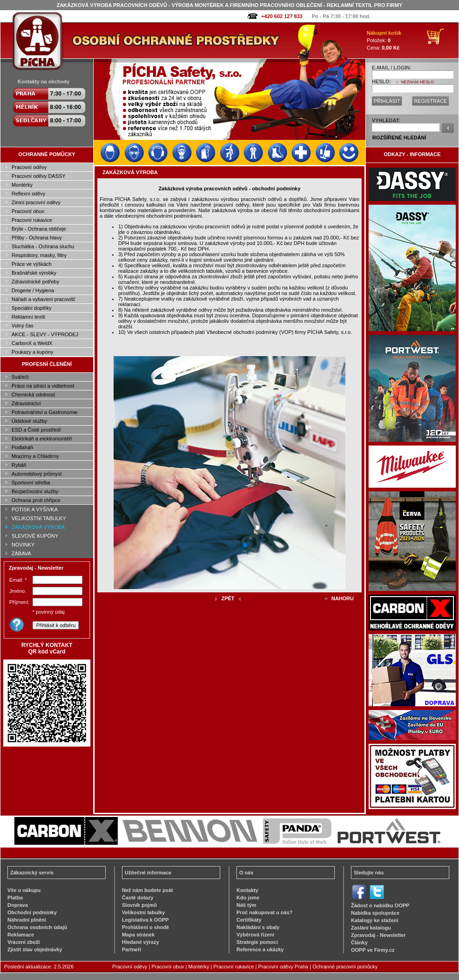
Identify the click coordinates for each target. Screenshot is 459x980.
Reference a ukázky (260, 949)
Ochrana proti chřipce (36, 500)
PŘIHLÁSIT (387, 101)
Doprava (18, 905)
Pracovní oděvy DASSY (38, 176)
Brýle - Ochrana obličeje (39, 229)
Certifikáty (249, 920)
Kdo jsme (248, 898)
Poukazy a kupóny (32, 352)
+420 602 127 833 (282, 16)
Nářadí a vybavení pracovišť (43, 299)
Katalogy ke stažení (375, 920)
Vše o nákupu (24, 890)
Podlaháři (22, 447)
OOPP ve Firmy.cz (373, 950)
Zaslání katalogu (371, 928)
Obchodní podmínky (32, 912)
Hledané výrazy (140, 942)
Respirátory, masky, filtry (39, 255)
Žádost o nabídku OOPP (380, 905)
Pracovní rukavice (32, 220)
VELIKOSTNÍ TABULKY (39, 518)
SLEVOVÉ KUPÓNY (35, 536)
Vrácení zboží (24, 942)
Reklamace (21, 935)
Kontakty (247, 890)
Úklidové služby (29, 421)
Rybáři (19, 465)
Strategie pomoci (257, 942)
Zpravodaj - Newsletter (378, 935)
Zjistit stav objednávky (35, 949)
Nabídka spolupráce (375, 913)
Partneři (132, 949)
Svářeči (20, 377)
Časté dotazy (138, 898)
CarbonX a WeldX (32, 343)
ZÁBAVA (21, 553)
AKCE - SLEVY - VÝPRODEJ (45, 334)
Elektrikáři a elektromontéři (42, 439)
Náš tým (246, 905)
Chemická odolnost (33, 395)
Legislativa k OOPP (145, 920)
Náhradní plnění (27, 920)
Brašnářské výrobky (34, 273)
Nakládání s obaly (258, 927)
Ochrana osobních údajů (37, 927)
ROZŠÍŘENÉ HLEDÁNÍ (399, 138)
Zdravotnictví (26, 403)
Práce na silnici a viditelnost (43, 386)
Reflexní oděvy (29, 194)
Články (359, 942)
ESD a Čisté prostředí (36, 430)
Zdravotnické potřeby (35, 282)
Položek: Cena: (384, 40)
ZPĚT (228, 598)
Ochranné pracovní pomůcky (345, 967)
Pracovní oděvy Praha (283, 967)
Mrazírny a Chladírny (35, 456)
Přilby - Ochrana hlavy (37, 238)
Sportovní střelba (31, 483)
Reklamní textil (28, 317)
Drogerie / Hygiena (33, 290)
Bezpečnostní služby (35, 491)
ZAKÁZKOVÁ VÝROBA (38, 527)
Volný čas (22, 326)
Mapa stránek (138, 935)
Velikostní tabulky (143, 912)
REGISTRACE (431, 101)
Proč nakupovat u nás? (265, 912)
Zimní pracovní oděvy (36, 202)
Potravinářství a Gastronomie (45, 412)
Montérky (22, 185)
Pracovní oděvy (29, 167)
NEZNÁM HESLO (418, 82)
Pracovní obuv (28, 211)
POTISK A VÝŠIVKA (35, 509)
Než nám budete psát (147, 890)
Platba (15, 898)
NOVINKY (23, 545)
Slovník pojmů (139, 905)
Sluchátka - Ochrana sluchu (43, 246)
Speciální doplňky (32, 308)
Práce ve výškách (32, 264)
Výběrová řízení (255, 935)
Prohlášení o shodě (145, 927)
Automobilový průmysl (37, 474)
